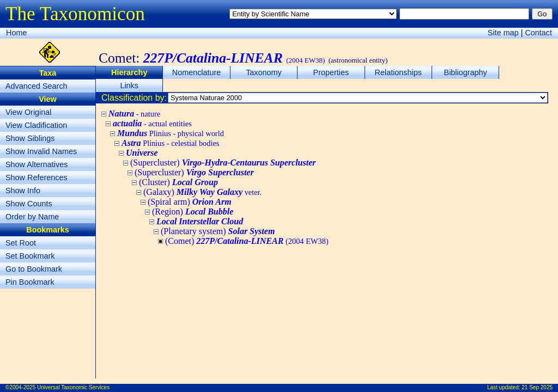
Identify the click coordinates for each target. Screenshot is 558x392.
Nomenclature (197, 72)
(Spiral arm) (190, 202)
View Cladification (36, 125)
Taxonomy (264, 72)
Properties (331, 72)
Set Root (21, 243)
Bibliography (466, 72)
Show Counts (29, 204)
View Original (29, 112)
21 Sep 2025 (537, 387)
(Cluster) (178, 182)
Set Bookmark (30, 256)
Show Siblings (30, 138)
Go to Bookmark (34, 269)
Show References (37, 177)
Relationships (398, 72)
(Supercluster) (223, 163)
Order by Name (32, 217)
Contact (538, 33)
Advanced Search (37, 86)
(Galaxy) (202, 192)
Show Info (23, 191)
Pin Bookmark (30, 282)
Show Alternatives (37, 164)
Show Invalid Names (41, 151)
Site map (503, 33)
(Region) (193, 212)
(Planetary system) (218, 231)
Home (16, 33)
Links (129, 85)
